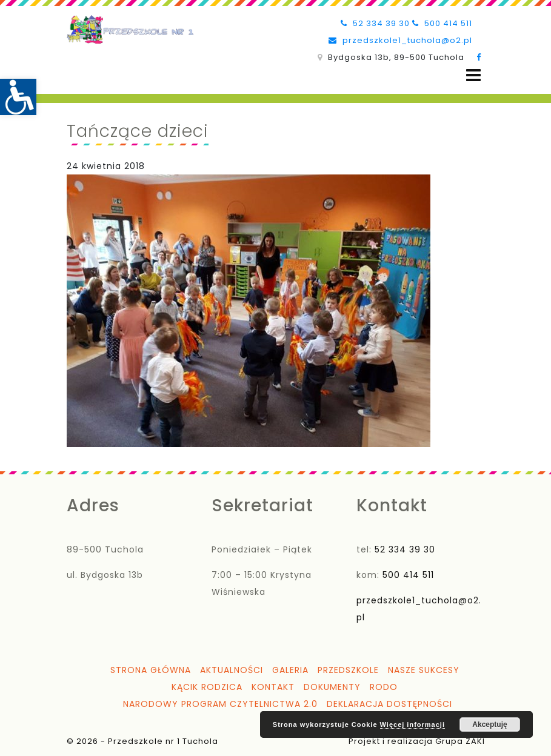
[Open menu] (473, 75)
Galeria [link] (290, 670)
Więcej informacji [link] (412, 724)
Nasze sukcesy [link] (424, 670)
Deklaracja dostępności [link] (389, 704)
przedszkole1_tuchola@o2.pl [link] (400, 40)
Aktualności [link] (232, 670)
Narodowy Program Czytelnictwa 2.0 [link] (220, 704)
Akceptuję (489, 724)
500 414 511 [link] (442, 23)
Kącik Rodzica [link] (207, 687)
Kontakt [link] (273, 687)
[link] (18, 97)
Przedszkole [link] (348, 670)
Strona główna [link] (151, 670)
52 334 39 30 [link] (375, 23)
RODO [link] (384, 687)
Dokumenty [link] (332, 687)
